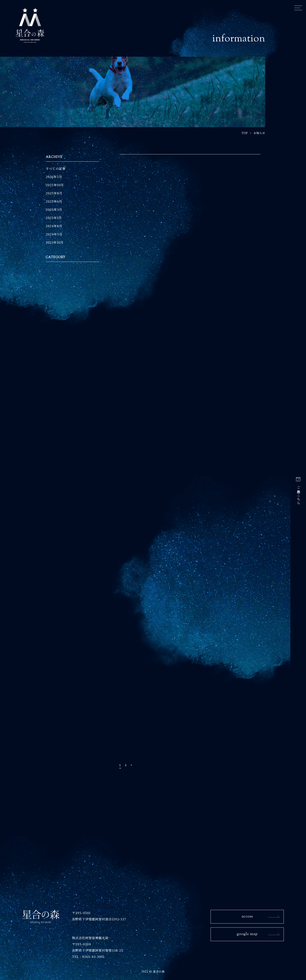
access (247, 917)
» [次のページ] (131, 765)
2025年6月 (54, 201)
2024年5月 (54, 234)
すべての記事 (56, 169)
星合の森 (30, 25)
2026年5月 (54, 177)
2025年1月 (54, 218)
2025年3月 (54, 210)
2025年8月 (54, 193)
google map (247, 934)
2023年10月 (55, 242)
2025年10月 (55, 185)
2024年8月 (54, 226)
